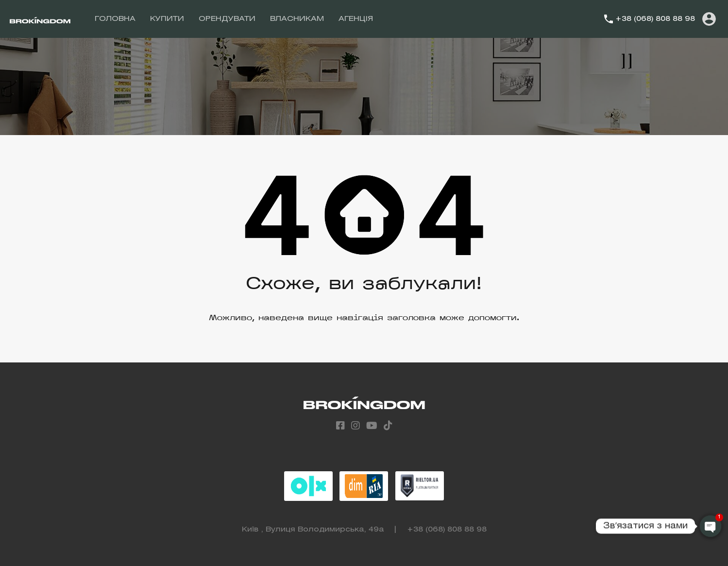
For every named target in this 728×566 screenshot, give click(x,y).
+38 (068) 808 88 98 (655, 19)
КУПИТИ (167, 19)
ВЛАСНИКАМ (297, 19)
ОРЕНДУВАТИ (227, 19)
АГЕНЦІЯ (356, 19)
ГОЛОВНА (115, 19)
